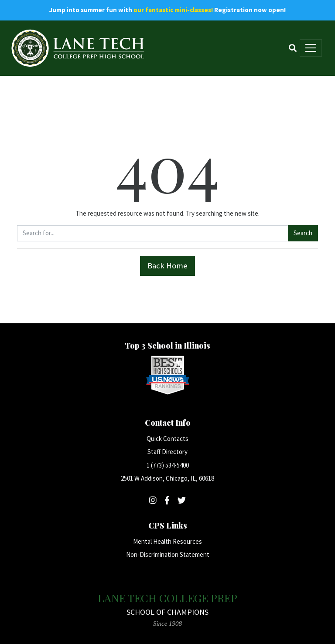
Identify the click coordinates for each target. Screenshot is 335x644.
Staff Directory (167, 452)
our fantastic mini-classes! (173, 10)
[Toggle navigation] (311, 48)
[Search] (293, 48)
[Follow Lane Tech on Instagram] (153, 500)
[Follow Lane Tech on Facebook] (167, 500)
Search (303, 233)
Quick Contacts (167, 439)
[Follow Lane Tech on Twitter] (182, 500)
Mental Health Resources (167, 541)
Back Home (167, 266)
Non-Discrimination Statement (168, 554)
